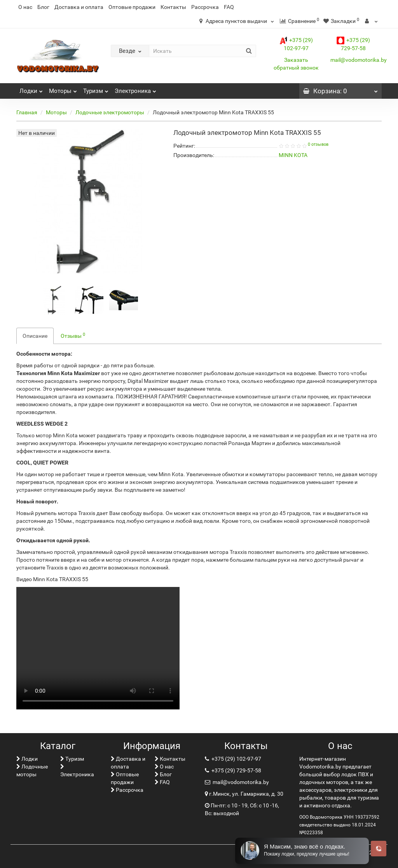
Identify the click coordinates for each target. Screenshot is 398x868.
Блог (43, 7)
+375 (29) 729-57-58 (236, 770)
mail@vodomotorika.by (359, 60)
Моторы (63, 89)
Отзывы (73, 335)
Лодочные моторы (32, 770)
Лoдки (31, 89)
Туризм (96, 89)
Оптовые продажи (132, 7)
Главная (27, 112)
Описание (35, 336)
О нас (25, 7)
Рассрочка (205, 7)
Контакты (173, 7)
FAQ (229, 7)
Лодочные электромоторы (110, 112)
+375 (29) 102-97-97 (236, 759)
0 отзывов (318, 144)
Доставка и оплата (79, 7)
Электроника (135, 89)
